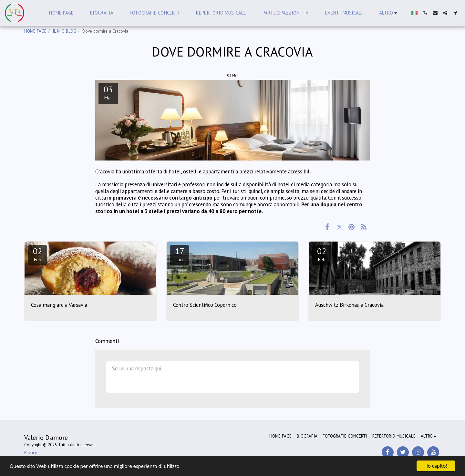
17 (180, 254)
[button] (425, 13)
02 (37, 254)
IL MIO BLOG (64, 31)
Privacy (31, 453)
